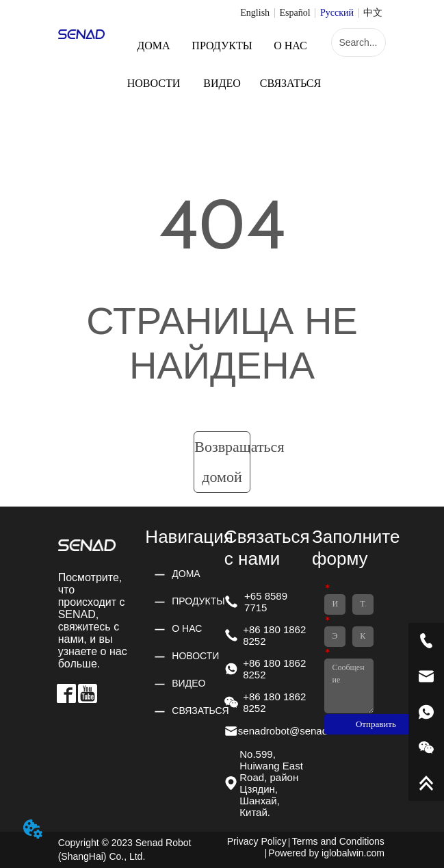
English (255, 13)
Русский (337, 13)
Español (295, 13)
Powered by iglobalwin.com (326, 853)
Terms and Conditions (338, 841)
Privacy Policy (257, 841)
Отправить (376, 724)
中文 (373, 13)
